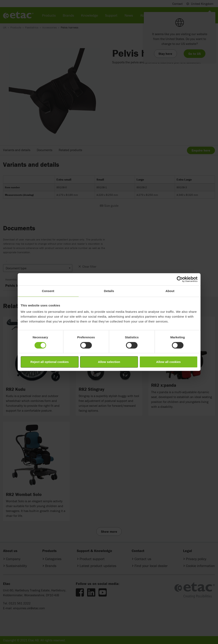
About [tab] (170, 291)
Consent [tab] (48, 291)
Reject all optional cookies (50, 362)
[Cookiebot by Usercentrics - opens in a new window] (180, 279)
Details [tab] (109, 291)
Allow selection (109, 362)
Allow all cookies (169, 362)
